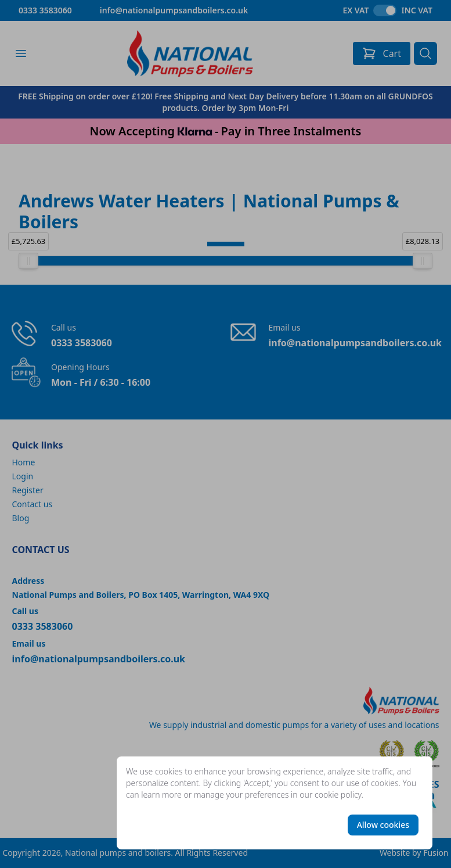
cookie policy (338, 795)
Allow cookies (383, 825)
